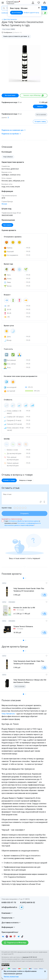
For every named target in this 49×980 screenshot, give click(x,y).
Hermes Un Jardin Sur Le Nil (24, 608)
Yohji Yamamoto (8, 714)
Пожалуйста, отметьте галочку (12, 519)
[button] (23, 578)
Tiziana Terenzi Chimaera (23, 627)
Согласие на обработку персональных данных (24, 521)
